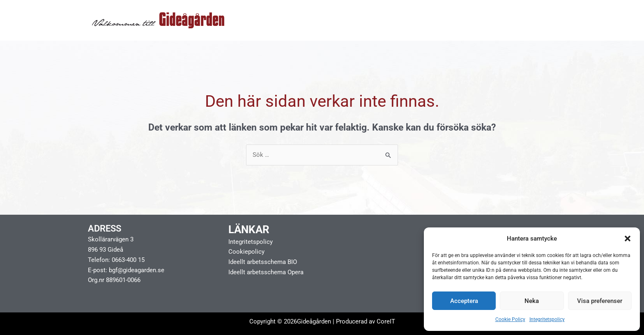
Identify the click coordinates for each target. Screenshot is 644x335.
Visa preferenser (600, 301)
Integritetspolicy (547, 319)
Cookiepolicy (246, 252)
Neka (532, 301)
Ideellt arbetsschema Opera (266, 272)
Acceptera (464, 301)
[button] (628, 239)
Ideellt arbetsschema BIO (263, 262)
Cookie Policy (510, 319)
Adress (105, 228)
